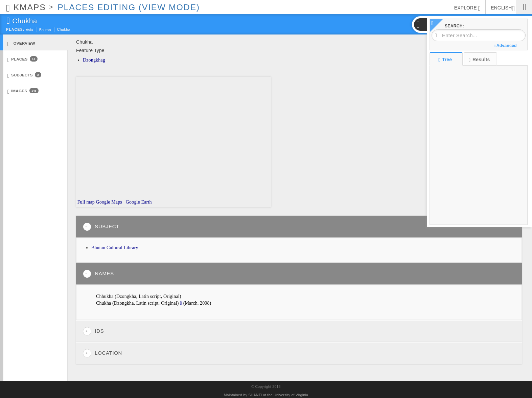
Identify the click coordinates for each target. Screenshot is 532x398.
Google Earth (138, 202)
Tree (446, 60)
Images (23, 91)
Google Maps (109, 202)
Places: (15, 29)
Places (22, 59)
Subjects (24, 75)
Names (98, 274)
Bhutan (45, 30)
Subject (101, 227)
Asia (29, 30)
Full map (85, 202)
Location (102, 353)
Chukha (64, 29)
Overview (21, 43)
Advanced (505, 46)
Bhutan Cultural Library (115, 248)
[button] (420, 25)
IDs (93, 331)
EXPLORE (467, 8)
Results (479, 60)
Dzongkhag (94, 60)
